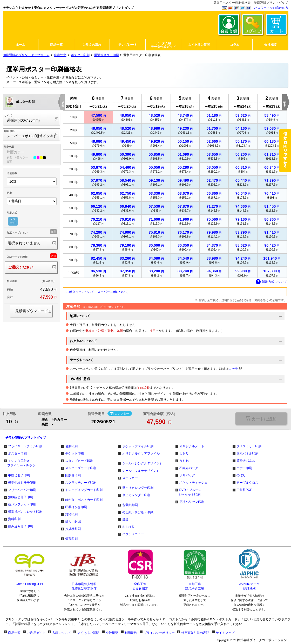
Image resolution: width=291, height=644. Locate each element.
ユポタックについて (80, 292)
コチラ (233, 369)
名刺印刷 (71, 446)
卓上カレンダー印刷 (136, 495)
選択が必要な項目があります (261, 419)
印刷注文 (60, 55)
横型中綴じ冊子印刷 (22, 483)
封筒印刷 (71, 514)
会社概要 (112, 633)
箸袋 (125, 520)
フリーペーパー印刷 (22, 490)
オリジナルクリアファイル (141, 454)
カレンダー (120, 414)
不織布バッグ (189, 468)
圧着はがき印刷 (76, 507)
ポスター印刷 (80, 55)
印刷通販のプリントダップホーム (26, 55)
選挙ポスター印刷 (106, 55)
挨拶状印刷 (73, 529)
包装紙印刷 (130, 505)
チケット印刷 (75, 454)
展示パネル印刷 (247, 454)
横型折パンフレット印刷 (25, 512)
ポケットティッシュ (193, 483)
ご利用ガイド (36, 633)
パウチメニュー (133, 534)
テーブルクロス (247, 483)
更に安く (63, 102)
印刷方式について (271, 282)
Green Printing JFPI (29, 584)
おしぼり (128, 527)
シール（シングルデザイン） (143, 463)
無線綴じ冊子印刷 (21, 497)
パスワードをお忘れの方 (271, 8)
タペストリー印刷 (249, 446)
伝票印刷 (71, 539)
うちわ (184, 461)
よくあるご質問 (88, 633)
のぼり (241, 475)
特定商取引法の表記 (195, 633)
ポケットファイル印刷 (138, 446)
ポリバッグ (187, 475)
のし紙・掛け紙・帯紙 (138, 512)
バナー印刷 (244, 468)
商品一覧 (14, 633)
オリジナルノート (192, 446)
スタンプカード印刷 (79, 461)
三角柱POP (244, 490)
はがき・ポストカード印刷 (84, 500)
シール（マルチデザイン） (141, 471)
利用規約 (131, 633)
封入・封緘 (73, 522)
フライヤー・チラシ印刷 (25, 446)
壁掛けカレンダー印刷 (138, 488)
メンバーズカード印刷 (81, 468)
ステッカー (130, 478)
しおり (184, 454)
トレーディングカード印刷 (84, 490)
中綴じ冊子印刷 (19, 475)
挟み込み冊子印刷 (21, 526)
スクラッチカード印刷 (81, 483)
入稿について (62, 633)
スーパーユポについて (113, 292)
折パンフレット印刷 (22, 504)
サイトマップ (225, 633)
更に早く (285, 102)
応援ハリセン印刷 (192, 502)
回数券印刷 (73, 475)
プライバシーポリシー (159, 633)
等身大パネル (246, 461)
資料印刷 (14, 519)
